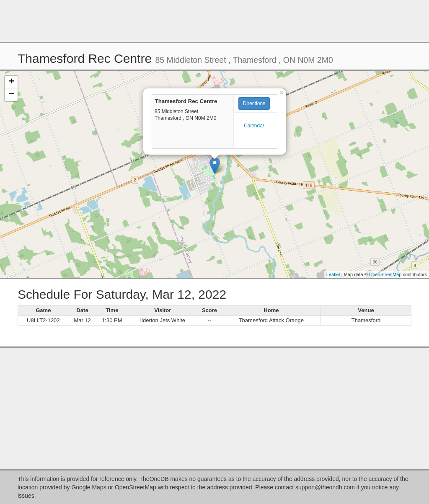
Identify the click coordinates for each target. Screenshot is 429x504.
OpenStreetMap (385, 274)
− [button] (12, 95)
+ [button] (12, 82)
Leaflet (333, 274)
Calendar (254, 126)
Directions (254, 103)
